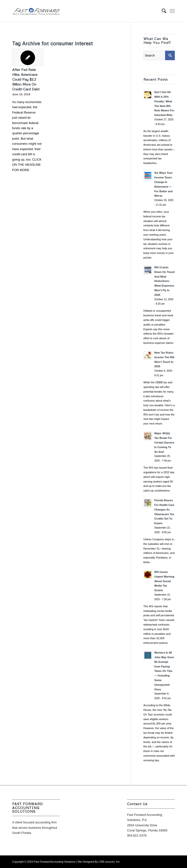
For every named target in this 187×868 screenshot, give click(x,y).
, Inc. (109, 862)
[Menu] (172, 11)
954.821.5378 (137, 835)
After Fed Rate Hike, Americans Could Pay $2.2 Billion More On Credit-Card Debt (26, 79)
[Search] (162, 11)
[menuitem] (162, 11)
